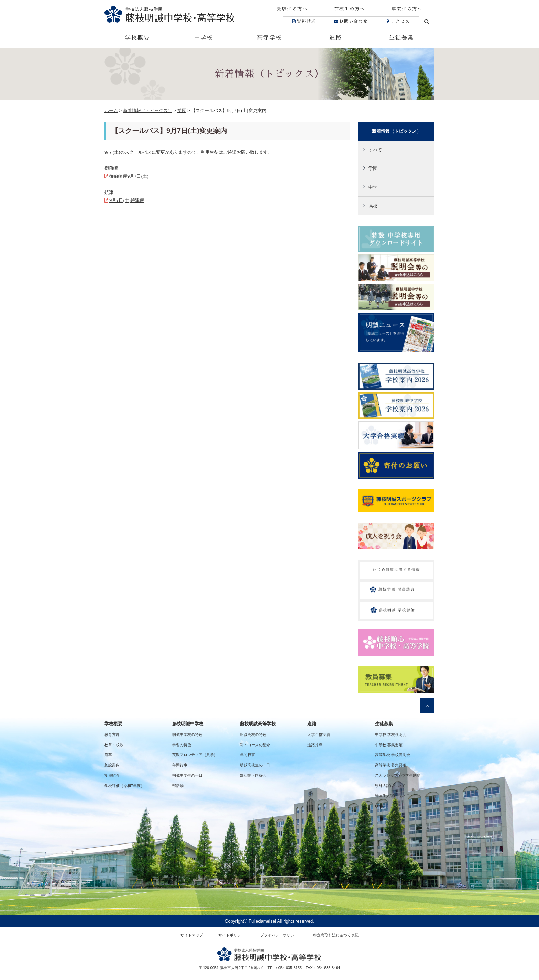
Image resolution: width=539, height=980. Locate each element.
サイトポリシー (232, 935)
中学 (373, 187)
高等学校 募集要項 (391, 765)
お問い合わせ (351, 21)
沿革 (108, 755)
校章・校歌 (114, 745)
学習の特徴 (182, 745)
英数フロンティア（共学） (195, 755)
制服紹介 (112, 775)
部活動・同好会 (253, 775)
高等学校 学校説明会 (393, 755)
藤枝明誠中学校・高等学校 (187, 14)
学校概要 (137, 38)
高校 (373, 206)
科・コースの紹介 (255, 745)
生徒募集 (401, 38)
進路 (335, 38)
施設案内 (112, 765)
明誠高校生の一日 (255, 765)
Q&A (379, 806)
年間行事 (180, 765)
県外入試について (390, 786)
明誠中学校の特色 (187, 734)
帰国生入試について (392, 796)
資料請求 (304, 21)
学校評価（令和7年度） (124, 786)
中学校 (203, 38)
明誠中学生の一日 (187, 775)
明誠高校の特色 (253, 734)
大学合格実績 (319, 734)
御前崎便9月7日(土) (129, 176)
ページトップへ (427, 706)
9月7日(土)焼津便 (127, 200)
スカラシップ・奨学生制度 (398, 775)
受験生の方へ (292, 9)
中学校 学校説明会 (391, 734)
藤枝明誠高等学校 (258, 724)
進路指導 (315, 745)
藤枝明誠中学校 (188, 724)
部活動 (178, 786)
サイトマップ (192, 935)
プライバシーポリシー (279, 935)
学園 (373, 168)
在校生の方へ (350, 9)
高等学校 (269, 38)
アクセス (398, 21)
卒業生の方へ (407, 9)
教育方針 (112, 734)
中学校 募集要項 (389, 745)
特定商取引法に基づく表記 (336, 935)
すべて (375, 150)
